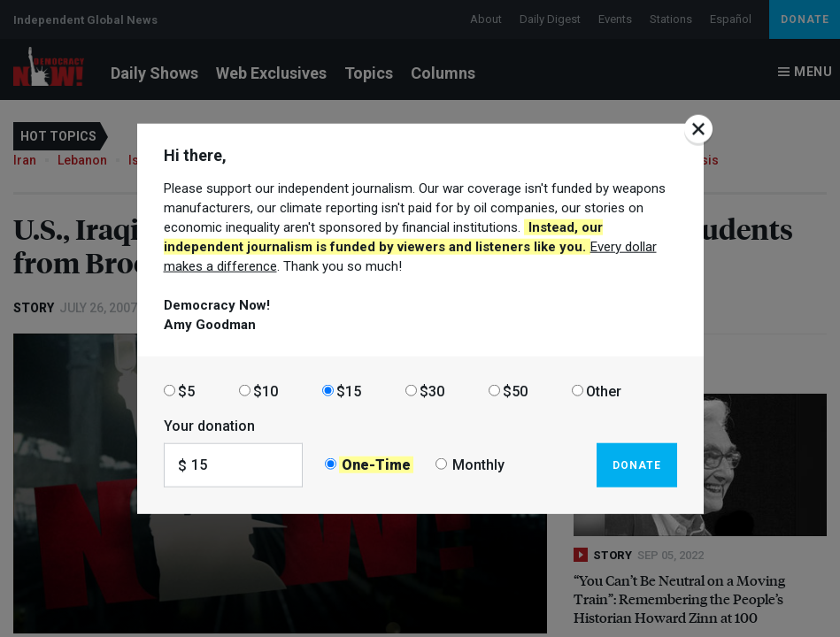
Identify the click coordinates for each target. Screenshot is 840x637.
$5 (186, 391)
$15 (349, 391)
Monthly (478, 465)
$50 (515, 391)
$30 (432, 391)
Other (604, 391)
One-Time (376, 465)
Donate (637, 464)
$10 (266, 391)
